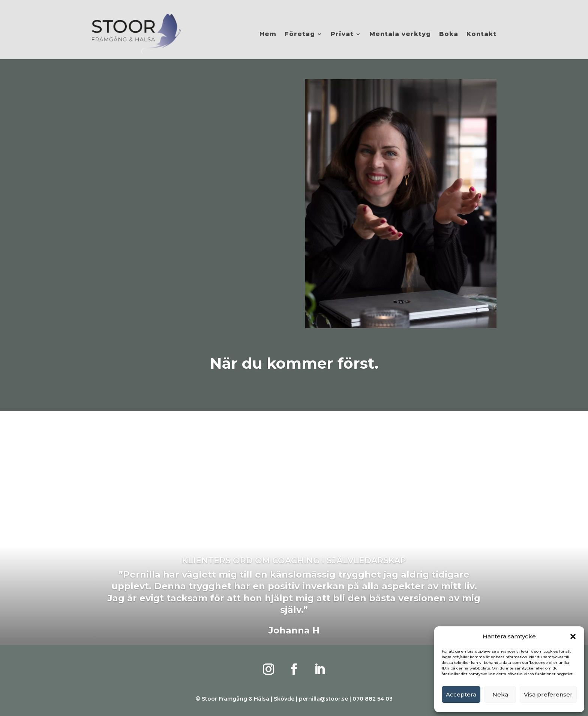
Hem (268, 34)
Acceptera (461, 694)
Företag (300, 34)
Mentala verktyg (400, 34)
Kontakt (481, 34)
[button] (573, 636)
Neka (500, 694)
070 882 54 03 (373, 699)
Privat (342, 34)
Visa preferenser (548, 694)
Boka (449, 34)
